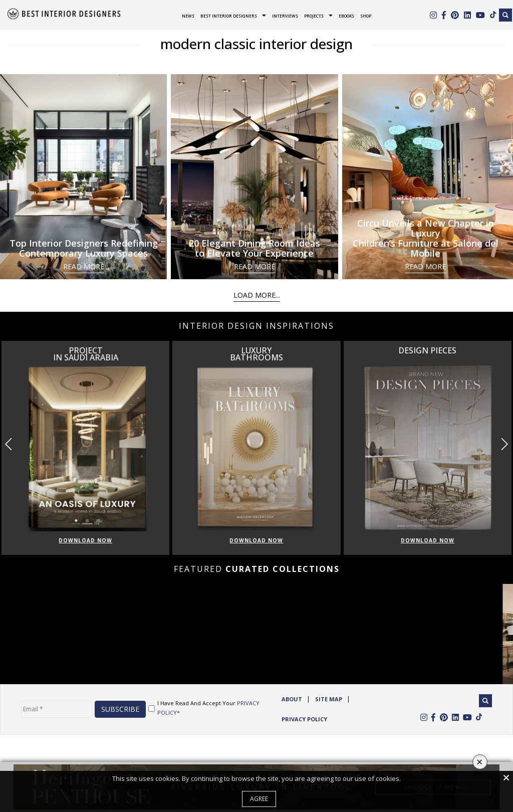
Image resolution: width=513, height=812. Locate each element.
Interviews (285, 16)
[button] (504, 445)
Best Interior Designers (229, 16)
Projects (314, 16)
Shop (366, 16)
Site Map (329, 699)
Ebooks (346, 16)
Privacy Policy (304, 719)
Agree (259, 799)
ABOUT (292, 699)
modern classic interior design (256, 44)
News (188, 16)
